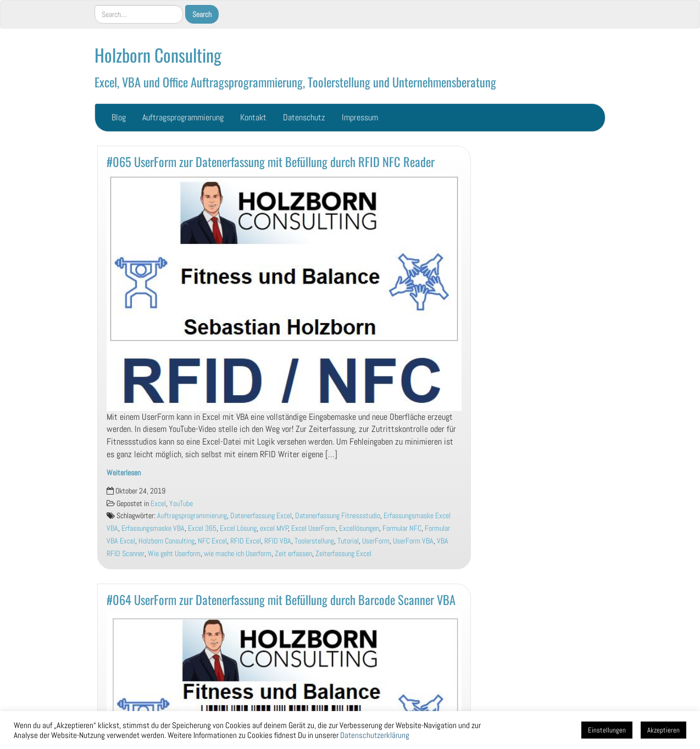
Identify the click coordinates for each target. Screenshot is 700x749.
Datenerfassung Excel (261, 516)
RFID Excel (246, 541)
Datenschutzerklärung (375, 735)
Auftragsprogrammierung (183, 117)
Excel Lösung (238, 528)
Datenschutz (304, 117)
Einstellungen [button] (607, 730)
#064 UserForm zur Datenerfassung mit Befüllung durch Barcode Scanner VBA (281, 599)
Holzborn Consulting (158, 55)
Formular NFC (402, 528)
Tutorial (348, 541)
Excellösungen (359, 528)
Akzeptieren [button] (663, 730)
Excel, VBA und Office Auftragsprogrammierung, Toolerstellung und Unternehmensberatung (295, 82)
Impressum (360, 117)
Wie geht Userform (174, 554)
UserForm (376, 541)
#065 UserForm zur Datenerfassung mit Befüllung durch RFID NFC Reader (271, 161)
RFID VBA (278, 541)
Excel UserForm (313, 528)
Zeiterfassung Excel (343, 554)
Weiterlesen (124, 473)
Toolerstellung (314, 541)
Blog (119, 117)
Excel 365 (202, 528)
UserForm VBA (413, 541)
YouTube (181, 504)
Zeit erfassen (293, 554)
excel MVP (274, 528)
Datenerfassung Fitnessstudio (338, 516)
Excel (158, 504)
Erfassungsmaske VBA (153, 528)
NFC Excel (212, 541)
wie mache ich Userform (238, 554)
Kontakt (253, 117)
